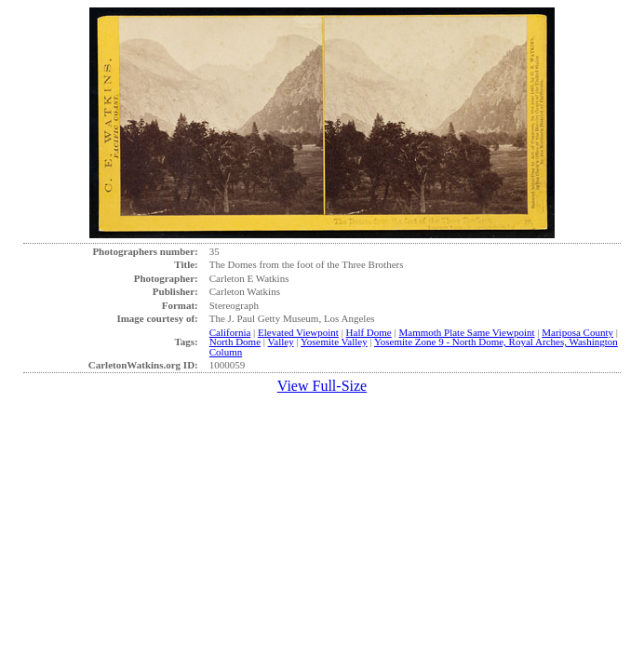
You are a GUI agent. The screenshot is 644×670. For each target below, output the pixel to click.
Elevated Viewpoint (298, 332)
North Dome (235, 342)
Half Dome (369, 332)
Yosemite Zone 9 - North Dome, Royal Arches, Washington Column (414, 346)
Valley (281, 342)
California (230, 332)
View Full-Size (322, 386)
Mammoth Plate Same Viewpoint (466, 332)
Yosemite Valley (334, 342)
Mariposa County (577, 332)
